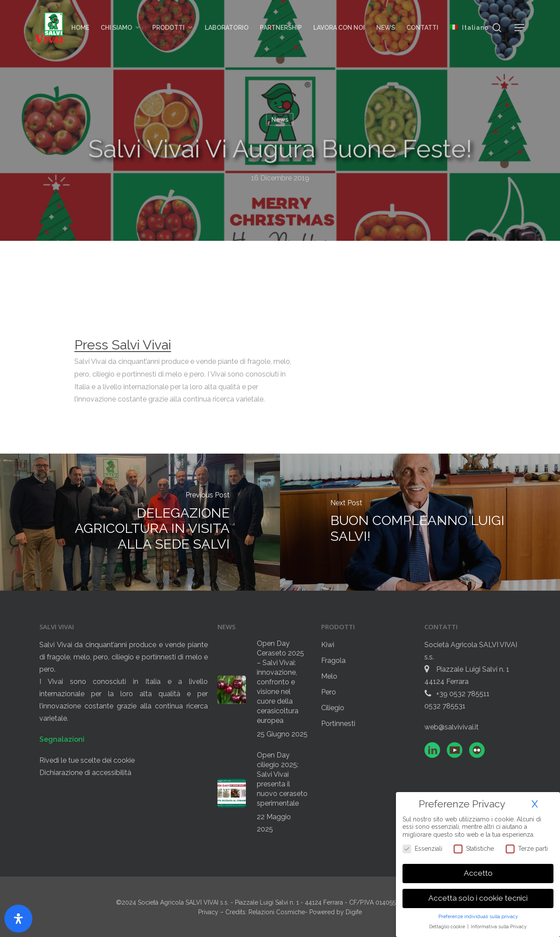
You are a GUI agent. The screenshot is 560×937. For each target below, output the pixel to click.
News (280, 120)
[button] (520, 28)
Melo (329, 676)
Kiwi (328, 645)
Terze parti (527, 848)
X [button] (535, 804)
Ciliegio (333, 708)
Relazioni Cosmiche (277, 912)
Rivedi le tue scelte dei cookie (87, 760)
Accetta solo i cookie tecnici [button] (478, 898)
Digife (354, 912)
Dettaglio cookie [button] (448, 926)
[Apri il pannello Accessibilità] (18, 919)
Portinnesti (338, 724)
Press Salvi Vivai (123, 345)
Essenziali (422, 848)
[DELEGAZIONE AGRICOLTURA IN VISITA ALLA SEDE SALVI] (140, 522)
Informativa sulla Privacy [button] (499, 926)
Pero (329, 692)
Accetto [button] (478, 873)
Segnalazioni (62, 739)
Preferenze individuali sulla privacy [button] (478, 916)
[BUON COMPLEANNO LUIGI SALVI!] (420, 522)
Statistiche (474, 848)
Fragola (333, 660)
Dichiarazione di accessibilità (85, 773)
